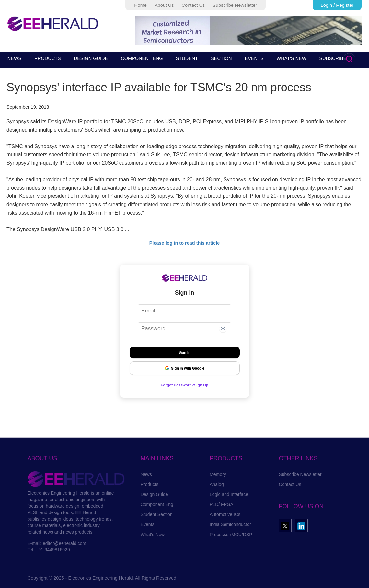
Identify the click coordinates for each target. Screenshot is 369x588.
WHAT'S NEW (292, 58)
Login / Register (337, 5)
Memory (218, 474)
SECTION (221, 58)
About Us (164, 5)
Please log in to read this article (185, 243)
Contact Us (193, 5)
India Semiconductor (230, 524)
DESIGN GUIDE (91, 58)
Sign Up (205, 385)
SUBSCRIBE (333, 58)
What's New (153, 535)
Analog (217, 484)
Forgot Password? (175, 385)
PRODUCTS (47, 58)
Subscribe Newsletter (235, 5)
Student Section (157, 514)
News (146, 474)
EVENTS (254, 58)
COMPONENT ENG (142, 58)
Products (150, 484)
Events (148, 524)
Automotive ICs (225, 514)
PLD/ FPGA (221, 504)
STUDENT (187, 58)
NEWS (15, 58)
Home (140, 5)
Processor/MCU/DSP (231, 535)
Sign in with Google (184, 368)
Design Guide (154, 494)
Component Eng (157, 504)
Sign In (184, 352)
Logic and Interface (229, 494)
